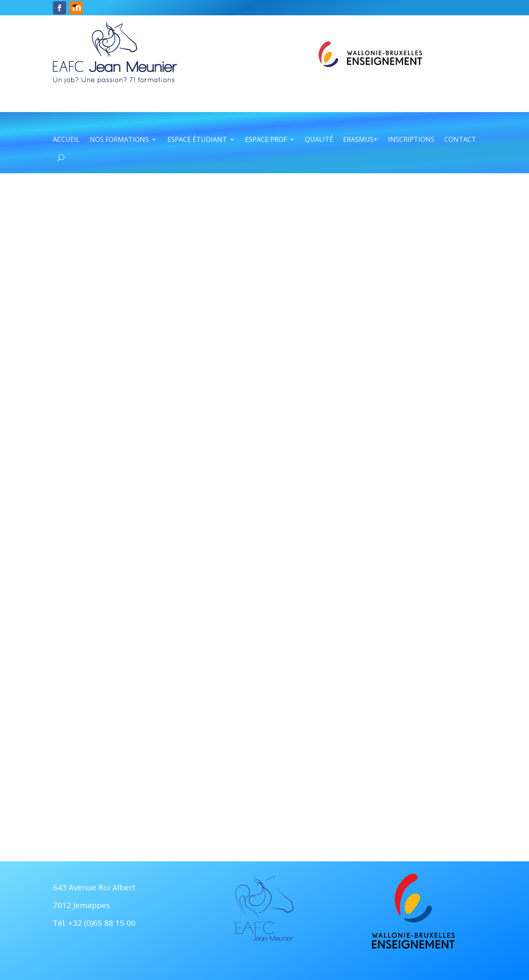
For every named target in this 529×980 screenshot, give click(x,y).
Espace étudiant (197, 140)
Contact (460, 140)
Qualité (319, 140)
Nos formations (119, 140)
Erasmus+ (360, 140)
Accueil (66, 140)
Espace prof (266, 140)
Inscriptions (411, 140)
